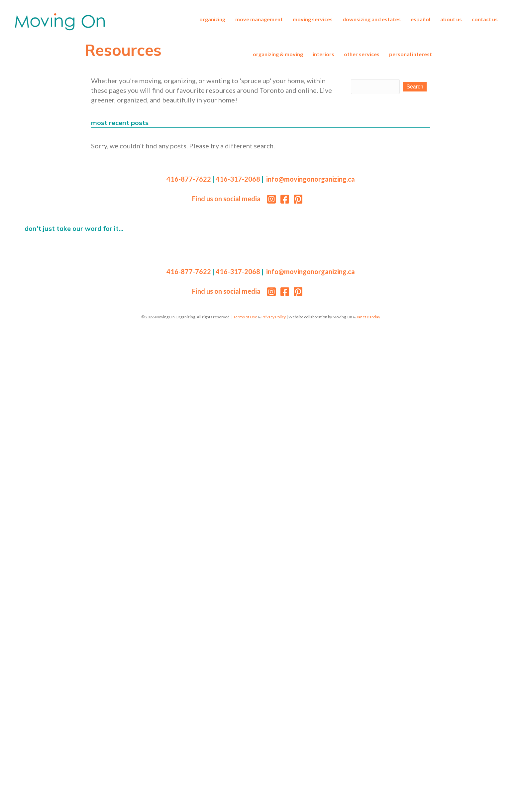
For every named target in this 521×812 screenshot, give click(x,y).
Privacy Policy (274, 317)
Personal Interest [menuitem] (411, 54)
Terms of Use (245, 317)
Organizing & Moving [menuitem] (278, 54)
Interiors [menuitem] (323, 54)
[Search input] (375, 87)
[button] (415, 87)
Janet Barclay (368, 317)
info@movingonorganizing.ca (311, 179)
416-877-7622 (189, 179)
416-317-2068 (238, 179)
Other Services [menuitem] (362, 54)
